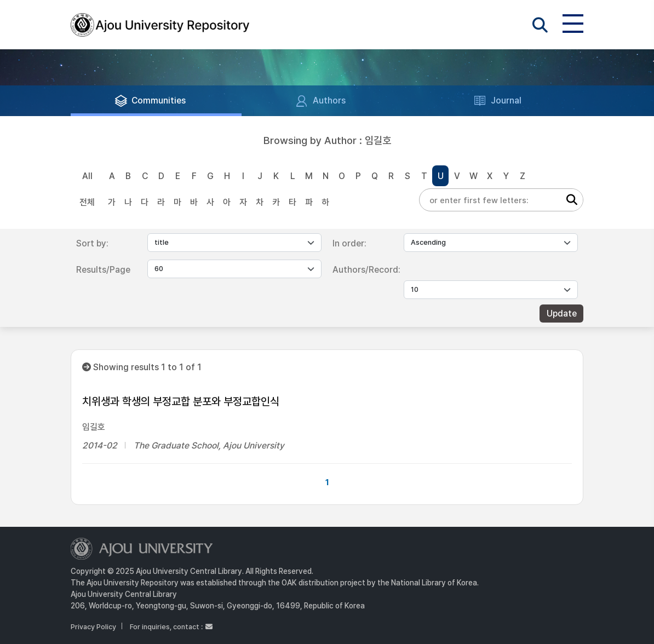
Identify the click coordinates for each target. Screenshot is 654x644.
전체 (87, 202)
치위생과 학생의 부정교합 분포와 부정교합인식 (181, 401)
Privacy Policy (93, 627)
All (87, 176)
